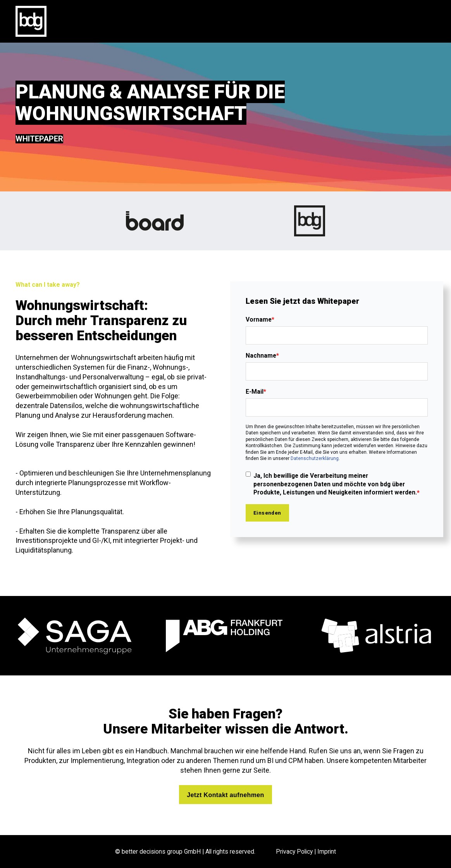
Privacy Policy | (297, 852)
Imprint (327, 852)
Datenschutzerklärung (315, 458)
